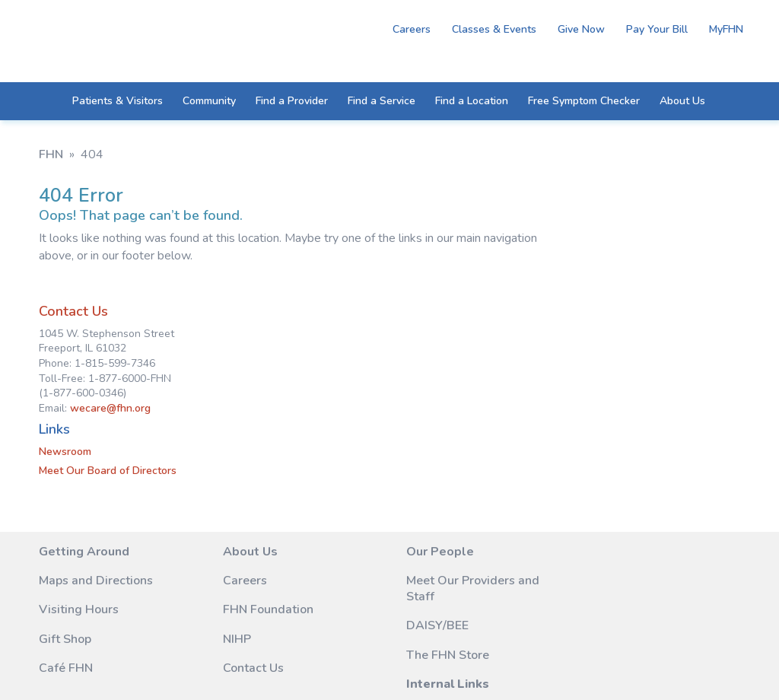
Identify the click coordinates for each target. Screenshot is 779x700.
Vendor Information (471, 541)
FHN (51, 154)
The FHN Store (347, 577)
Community (209, 106)
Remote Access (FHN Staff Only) (485, 496)
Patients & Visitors (118, 106)
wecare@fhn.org (580, 315)
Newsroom (535, 359)
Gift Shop (65, 562)
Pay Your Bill (652, 29)
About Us (682, 106)
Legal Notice (227, 636)
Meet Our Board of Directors (578, 378)
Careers (407, 29)
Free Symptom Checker (584, 106)
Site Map (151, 636)
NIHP (186, 546)
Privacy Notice (317, 636)
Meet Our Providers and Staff (344, 504)
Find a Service (382, 106)
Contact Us (544, 218)
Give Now (577, 29)
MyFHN (722, 29)
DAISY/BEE (336, 549)
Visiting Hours (79, 533)
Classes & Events (490, 29)
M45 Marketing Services (308, 652)
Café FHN (66, 591)
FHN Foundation (217, 517)
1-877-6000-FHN (677, 553)
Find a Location (472, 106)
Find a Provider (292, 106)
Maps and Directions (67, 496)
